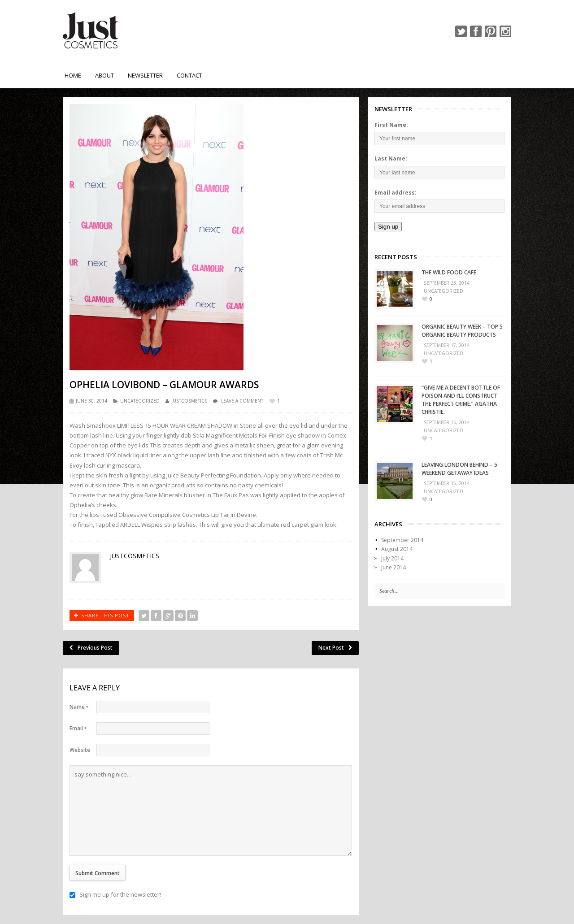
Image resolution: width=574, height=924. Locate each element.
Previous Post (91, 648)
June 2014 (394, 567)
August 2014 (397, 549)
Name (79, 707)
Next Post (335, 648)
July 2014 (392, 558)
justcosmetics (189, 401)
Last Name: (391, 158)
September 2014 (402, 540)
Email (78, 728)
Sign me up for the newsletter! (115, 894)
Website (80, 750)
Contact (189, 75)
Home (73, 75)
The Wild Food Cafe (449, 272)
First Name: (391, 125)
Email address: (396, 193)
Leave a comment (242, 401)
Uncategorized (140, 401)
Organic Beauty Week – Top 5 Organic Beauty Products (462, 331)
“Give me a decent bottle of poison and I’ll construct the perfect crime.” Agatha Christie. (461, 400)
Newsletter (145, 75)
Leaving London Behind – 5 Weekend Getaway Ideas (459, 469)
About (104, 75)
